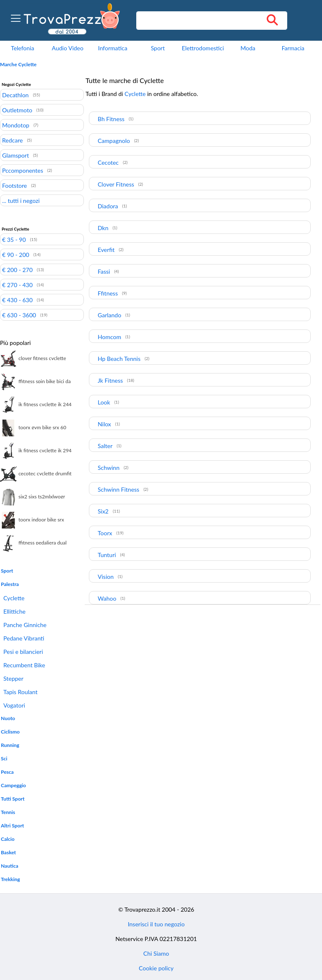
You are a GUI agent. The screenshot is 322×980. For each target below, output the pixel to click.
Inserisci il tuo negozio (156, 924)
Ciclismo (10, 732)
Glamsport (16, 155)
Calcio (8, 839)
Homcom (109, 337)
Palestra (10, 584)
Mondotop (16, 125)
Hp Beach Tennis (119, 359)
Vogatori (14, 705)
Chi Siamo (156, 953)
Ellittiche (14, 611)
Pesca (7, 772)
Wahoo (107, 598)
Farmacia (293, 48)
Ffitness (108, 293)
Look (104, 402)
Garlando (109, 315)
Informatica (113, 48)
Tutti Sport (13, 799)
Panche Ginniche (25, 625)
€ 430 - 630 (17, 300)
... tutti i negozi (21, 200)
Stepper (13, 678)
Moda (248, 48)
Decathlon (15, 95)
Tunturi (107, 555)
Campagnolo (114, 141)
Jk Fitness (110, 380)
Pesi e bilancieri (23, 652)
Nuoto (8, 718)
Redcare (12, 140)
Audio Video (68, 48)
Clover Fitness (116, 184)
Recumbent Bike (24, 665)
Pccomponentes (23, 170)
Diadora (108, 206)
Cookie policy (156, 968)
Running (10, 745)
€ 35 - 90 (14, 239)
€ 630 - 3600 (19, 315)
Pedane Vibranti (24, 638)
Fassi (104, 271)
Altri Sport (12, 826)
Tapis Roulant (21, 692)
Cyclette (14, 598)
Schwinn (109, 468)
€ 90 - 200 (16, 254)
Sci (4, 758)
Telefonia (22, 48)
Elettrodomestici (203, 48)
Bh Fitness (111, 119)
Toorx (105, 533)
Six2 (103, 511)
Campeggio (13, 785)
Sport (158, 48)
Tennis (8, 812)
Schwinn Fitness (118, 489)
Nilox (104, 424)
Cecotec (108, 162)
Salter (105, 446)
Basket (8, 852)
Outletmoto (17, 110)
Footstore (14, 185)
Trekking (10, 879)
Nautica (10, 866)
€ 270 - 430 (17, 285)
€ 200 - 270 (17, 270)
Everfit (106, 250)
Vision (106, 577)
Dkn (103, 228)
